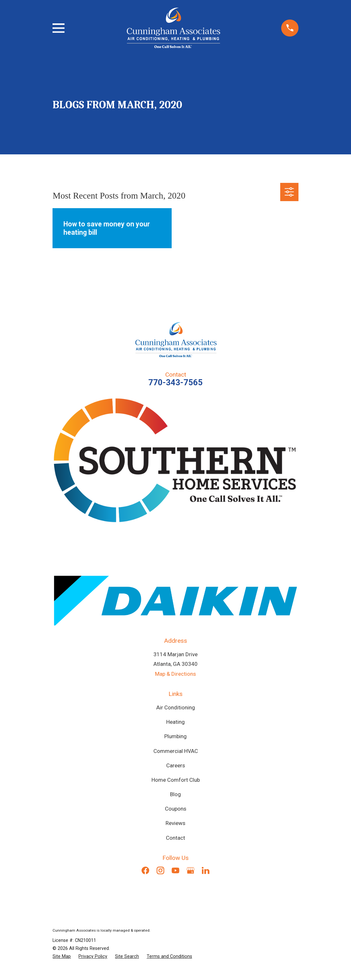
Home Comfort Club (176, 780)
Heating (175, 722)
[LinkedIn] (206, 870)
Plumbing (175, 736)
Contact (175, 838)
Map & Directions (175, 674)
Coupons (176, 809)
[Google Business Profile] (191, 870)
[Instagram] (160, 870)
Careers (176, 765)
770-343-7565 (175, 382)
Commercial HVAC (176, 751)
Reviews (175, 823)
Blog (175, 794)
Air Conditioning (176, 707)
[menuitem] (62, 956)
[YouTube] (175, 870)
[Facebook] (145, 870)
